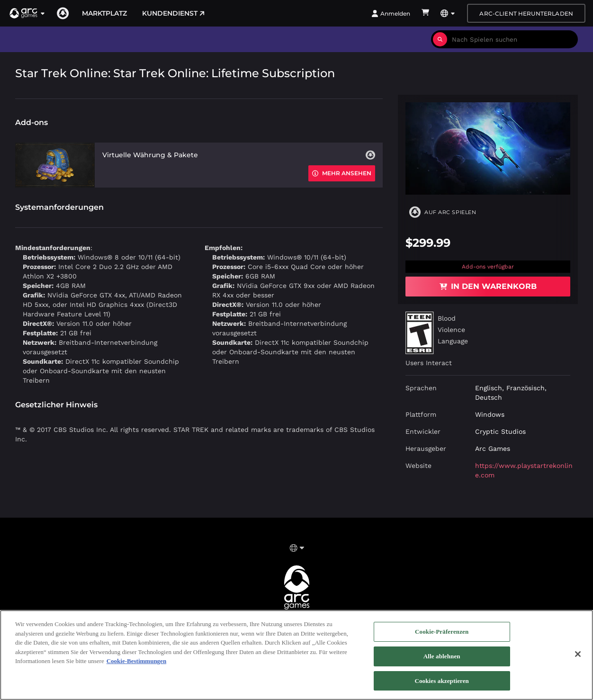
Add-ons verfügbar (488, 267)
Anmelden (391, 13)
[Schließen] (578, 657)
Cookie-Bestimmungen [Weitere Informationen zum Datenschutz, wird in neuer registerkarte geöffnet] (136, 664)
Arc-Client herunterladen (526, 13)
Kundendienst (173, 13)
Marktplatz (104, 13)
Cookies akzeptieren (442, 684)
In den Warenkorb (488, 286)
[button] (27, 13)
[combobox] (512, 39)
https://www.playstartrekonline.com (524, 470)
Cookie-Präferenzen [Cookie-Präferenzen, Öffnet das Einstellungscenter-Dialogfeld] (442, 635)
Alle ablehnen (442, 660)
